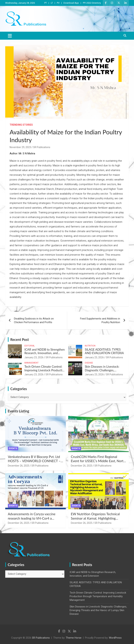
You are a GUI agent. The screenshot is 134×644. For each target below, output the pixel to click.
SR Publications (42, 147)
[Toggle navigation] (10, 36)
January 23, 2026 (34, 357)
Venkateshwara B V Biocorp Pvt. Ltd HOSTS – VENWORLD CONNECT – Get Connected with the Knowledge (34, 461)
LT (52, 3)
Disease (89, 363)
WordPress (115, 638)
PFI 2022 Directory (92, 3)
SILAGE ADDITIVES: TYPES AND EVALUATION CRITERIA (104, 351)
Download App (71, 3)
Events (13, 448)
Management (31, 363)
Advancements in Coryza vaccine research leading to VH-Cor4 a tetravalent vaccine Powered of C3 (33, 518)
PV (58, 3)
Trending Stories (21, 125)
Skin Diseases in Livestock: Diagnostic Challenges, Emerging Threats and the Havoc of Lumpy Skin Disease (104, 372)
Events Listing (18, 411)
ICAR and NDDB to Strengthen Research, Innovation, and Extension (45, 353)
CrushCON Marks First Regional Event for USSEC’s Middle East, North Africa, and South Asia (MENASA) (98, 461)
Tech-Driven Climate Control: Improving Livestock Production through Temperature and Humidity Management (45, 372)
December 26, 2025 (19, 466)
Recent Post (20, 339)
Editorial (30, 346)
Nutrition (90, 346)
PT (46, 3)
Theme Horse (74, 638)
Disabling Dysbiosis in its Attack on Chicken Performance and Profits (34, 320)
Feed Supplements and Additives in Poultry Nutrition (100, 320)
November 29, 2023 (20, 147)
